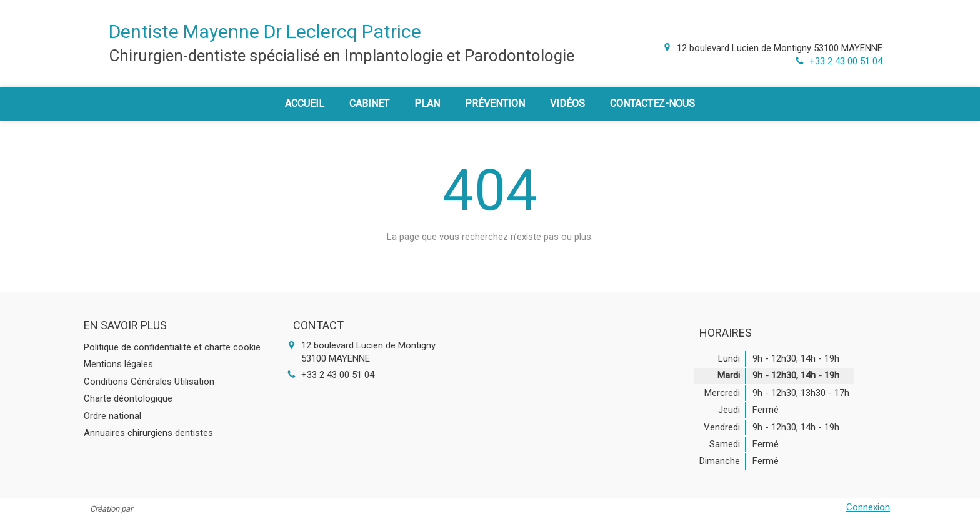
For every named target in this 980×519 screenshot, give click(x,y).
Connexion (868, 507)
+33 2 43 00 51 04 (846, 61)
